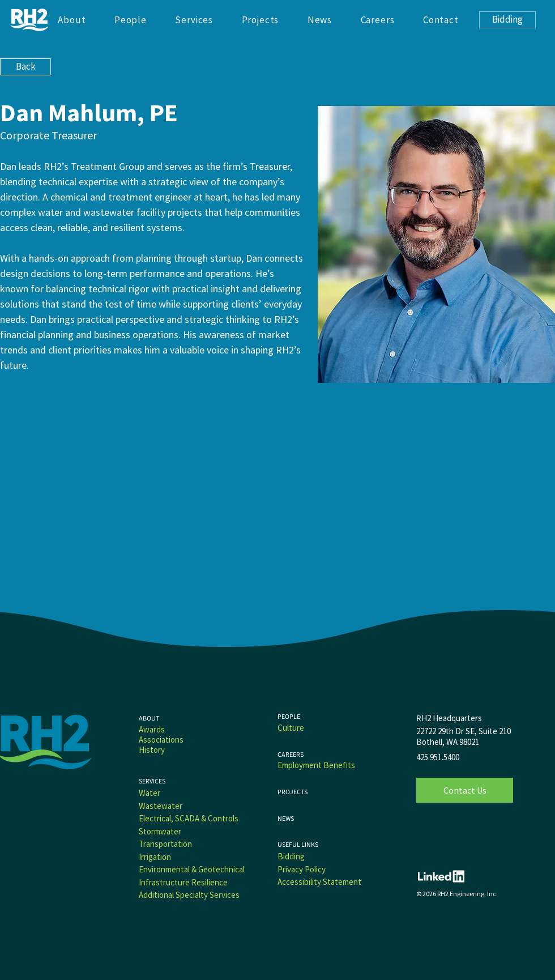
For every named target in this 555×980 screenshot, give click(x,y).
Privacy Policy (302, 869)
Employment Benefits (316, 765)
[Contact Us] (465, 790)
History (152, 750)
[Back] (25, 67)
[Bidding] (507, 20)
